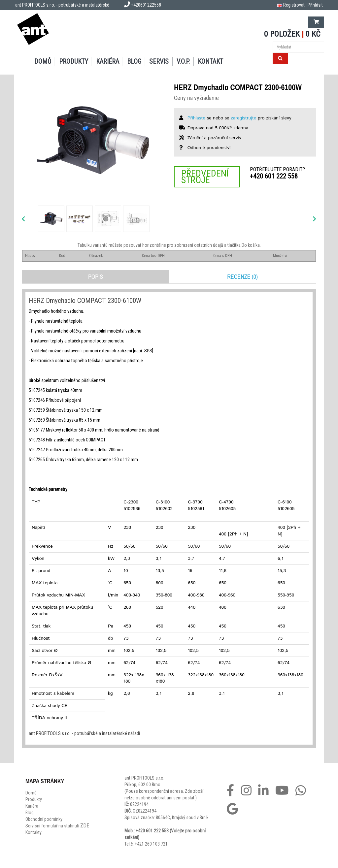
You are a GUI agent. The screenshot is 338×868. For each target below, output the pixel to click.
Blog (134, 61)
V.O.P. (183, 61)
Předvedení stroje (205, 177)
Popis (96, 277)
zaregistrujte (243, 118)
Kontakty (34, 832)
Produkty (74, 61)
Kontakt (210, 61)
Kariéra (108, 61)
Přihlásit (315, 5)
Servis (159, 61)
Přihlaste (196, 118)
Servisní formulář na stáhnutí (57, 826)
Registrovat (294, 5)
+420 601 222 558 (274, 176)
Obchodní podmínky (44, 819)
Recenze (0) (242, 277)
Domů (43, 61)
